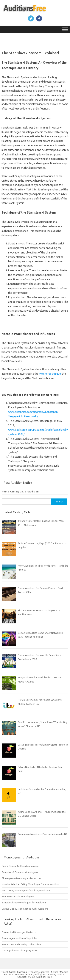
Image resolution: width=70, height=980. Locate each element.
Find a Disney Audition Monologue (20, 866)
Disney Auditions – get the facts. (19, 932)
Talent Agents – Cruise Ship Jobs (19, 938)
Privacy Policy (34, 974)
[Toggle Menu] (65, 29)
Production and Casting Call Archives (22, 944)
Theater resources (39, 972)
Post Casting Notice (53, 974)
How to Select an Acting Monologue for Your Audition (31, 884)
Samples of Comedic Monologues (20, 872)
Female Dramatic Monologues (18, 896)
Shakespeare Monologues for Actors (22, 878)
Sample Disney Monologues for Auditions (24, 902)
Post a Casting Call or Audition (20, 492)
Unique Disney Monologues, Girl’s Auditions (25, 909)
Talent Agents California (14, 972)
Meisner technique (50, 374)
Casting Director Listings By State (20, 950)
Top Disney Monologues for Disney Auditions (26, 890)
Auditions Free (44, 977)
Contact (22, 977)
